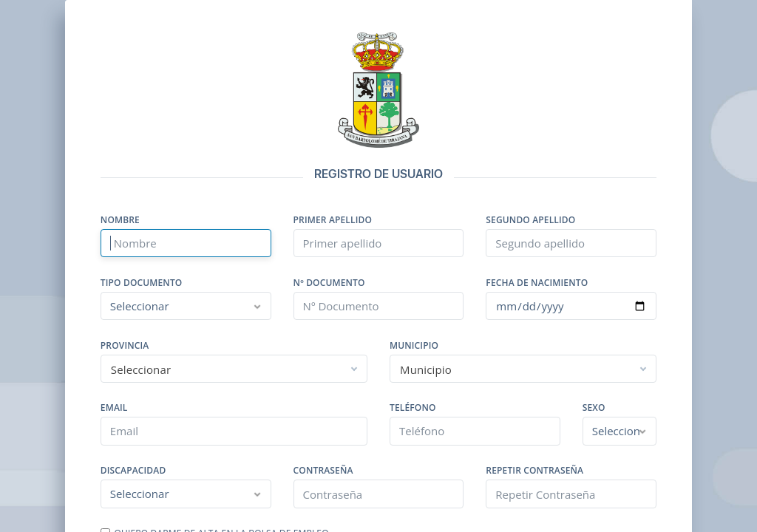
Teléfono (413, 408)
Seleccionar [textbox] (141, 369)
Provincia (125, 346)
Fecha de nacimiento (537, 283)
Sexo (594, 408)
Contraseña (323, 471)
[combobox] (234, 369)
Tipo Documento (142, 283)
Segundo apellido (530, 220)
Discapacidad (133, 471)
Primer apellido (333, 220)
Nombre (120, 220)
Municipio (414, 346)
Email (114, 408)
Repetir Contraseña (534, 471)
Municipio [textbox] (426, 369)
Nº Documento (329, 283)
